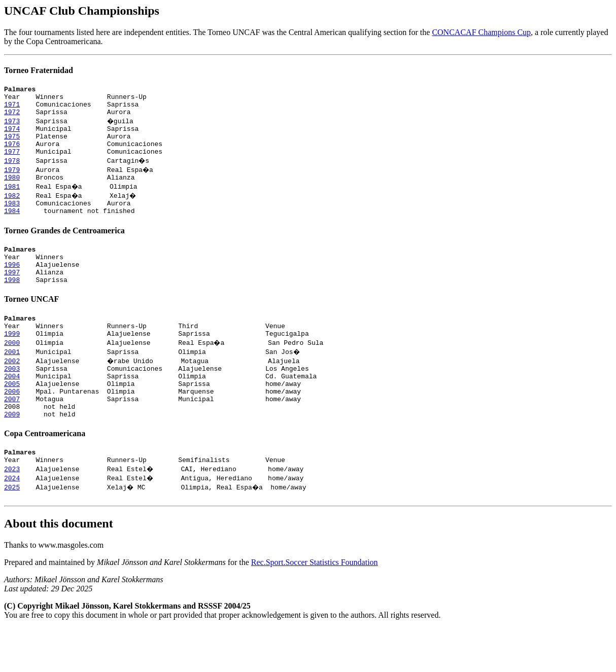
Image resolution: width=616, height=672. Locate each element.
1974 (12, 136)
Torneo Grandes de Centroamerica (64, 247)
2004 (12, 408)
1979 (12, 182)
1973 (12, 127)
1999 (12, 362)
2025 (12, 529)
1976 (12, 154)
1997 (12, 295)
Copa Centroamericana (45, 473)
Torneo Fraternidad (39, 70)
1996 (12, 286)
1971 (12, 109)
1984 (12, 227)
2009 (12, 453)
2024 (12, 520)
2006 (12, 426)
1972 (12, 118)
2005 (12, 417)
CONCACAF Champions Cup (481, 32)
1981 (12, 200)
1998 (12, 304)
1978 (12, 172)
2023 (12, 511)
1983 (12, 218)
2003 (12, 399)
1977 (12, 163)
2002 (12, 390)
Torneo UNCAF (31, 323)
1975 (12, 145)
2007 (12, 435)
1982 (12, 209)
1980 (12, 191)
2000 (12, 371)
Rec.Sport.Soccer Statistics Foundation (315, 606)
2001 (12, 380)
